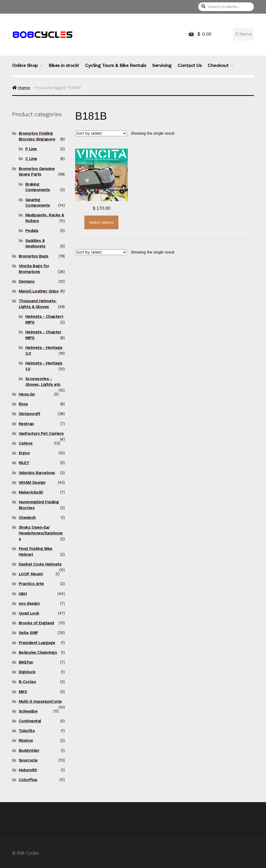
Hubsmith (28, 770)
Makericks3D (31, 492)
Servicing (162, 65)
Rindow (26, 740)
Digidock (27, 672)
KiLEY (24, 463)
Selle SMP (28, 633)
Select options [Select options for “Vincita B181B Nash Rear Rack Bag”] (101, 222)
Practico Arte (31, 584)
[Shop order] (101, 133)
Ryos (23, 404)
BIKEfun (26, 662)
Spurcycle (28, 760)
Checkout (218, 65)
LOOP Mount (31, 574)
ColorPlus (28, 780)
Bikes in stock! (64, 65)
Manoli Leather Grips (39, 291)
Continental (30, 721)
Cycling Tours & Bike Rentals (116, 65)
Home (24, 88)
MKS (23, 692)
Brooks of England (36, 623)
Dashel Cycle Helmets (40, 564)
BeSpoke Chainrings (38, 652)
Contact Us (190, 65)
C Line (31, 159)
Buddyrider (29, 750)
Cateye (26, 443)
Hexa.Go (27, 394)
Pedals (32, 231)
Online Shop (25, 65)
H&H (23, 594)
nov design (29, 603)
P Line (31, 149)
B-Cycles (27, 682)
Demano (27, 281)
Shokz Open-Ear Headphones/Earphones (41, 533)
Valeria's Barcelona (37, 473)
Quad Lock (29, 613)
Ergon (24, 453)
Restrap (26, 424)
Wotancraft (29, 414)
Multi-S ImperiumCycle (40, 701)
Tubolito (27, 731)
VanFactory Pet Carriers (41, 433)
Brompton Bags (34, 256)
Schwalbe (28, 711)
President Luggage (37, 643)
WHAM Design (32, 482)
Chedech (27, 518)
